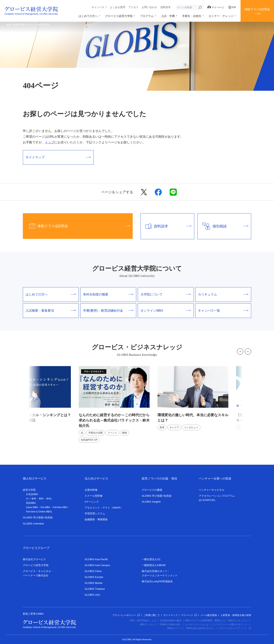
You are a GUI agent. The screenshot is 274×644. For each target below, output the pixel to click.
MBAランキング (148, 624)
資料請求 (166, 7)
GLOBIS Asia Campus (97, 565)
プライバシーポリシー (126, 615)
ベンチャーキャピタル (212, 490)
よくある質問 (118, 7)
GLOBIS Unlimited (33, 524)
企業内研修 (91, 490)
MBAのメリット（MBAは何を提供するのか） (191, 628)
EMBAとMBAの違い (171, 624)
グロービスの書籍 (152, 490)
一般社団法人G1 (151, 559)
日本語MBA (32, 494)
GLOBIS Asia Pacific (96, 559)
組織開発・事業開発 (96, 519)
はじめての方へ (88, 16)
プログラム (147, 16)
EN (232, 7)
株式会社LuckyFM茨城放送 (157, 581)
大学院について (166, 294)
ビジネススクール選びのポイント (230, 624)
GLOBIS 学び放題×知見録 (38, 517)
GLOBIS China (93, 571)
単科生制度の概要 (108, 294)
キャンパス (98, 7)
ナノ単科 (31, 499)
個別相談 (223, 226)
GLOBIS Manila (93, 583)
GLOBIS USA (92, 595)
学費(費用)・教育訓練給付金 (108, 311)
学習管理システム (95, 514)
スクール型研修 (94, 496)
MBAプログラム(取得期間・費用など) (205, 621)
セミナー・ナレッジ (221, 16)
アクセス (133, 7)
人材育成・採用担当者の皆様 (236, 615)
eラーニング (92, 502)
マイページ (216, 7)
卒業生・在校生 (192, 16)
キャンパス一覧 (223, 311)
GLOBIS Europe (94, 577)
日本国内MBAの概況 (171, 621)
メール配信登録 (209, 615)
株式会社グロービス (34, 559)
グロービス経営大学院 (119, 16)
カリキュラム (223, 294)
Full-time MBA (60, 507)
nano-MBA (32, 507)
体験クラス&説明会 (257, 9)
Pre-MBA (45, 507)
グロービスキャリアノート (235, 628)
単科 (41, 499)
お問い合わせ (149, 7)
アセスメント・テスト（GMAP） (104, 508)
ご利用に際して (152, 615)
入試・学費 (168, 16)
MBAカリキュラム (238, 621)
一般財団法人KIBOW (154, 565)
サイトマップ (58, 157)
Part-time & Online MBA (38, 512)
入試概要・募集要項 (51, 311)
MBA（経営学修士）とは (143, 621)
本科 (48, 499)
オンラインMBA (166, 311)
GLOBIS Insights (151, 502)
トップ (50, 142)
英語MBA (31, 503)
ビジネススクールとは (197, 624)
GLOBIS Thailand (95, 589)
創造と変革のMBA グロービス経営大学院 (28, 25)
